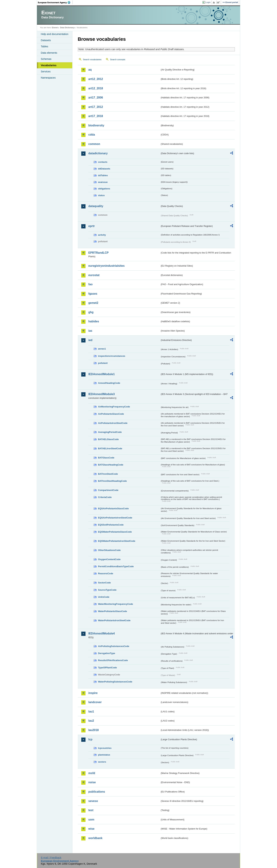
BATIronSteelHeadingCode (112, 481)
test (91, 810)
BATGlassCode (106, 458)
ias (90, 331)
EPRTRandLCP (98, 253)
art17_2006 (96, 98)
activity (102, 235)
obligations (104, 189)
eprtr (92, 226)
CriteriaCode (105, 497)
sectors (102, 762)
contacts (103, 162)
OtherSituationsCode (109, 550)
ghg (91, 312)
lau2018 (94, 730)
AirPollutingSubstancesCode (114, 646)
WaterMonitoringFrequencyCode (116, 604)
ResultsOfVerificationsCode (113, 660)
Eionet (55, 28)
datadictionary (98, 153)
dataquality (96, 206)
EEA (55, 2)
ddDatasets (104, 169)
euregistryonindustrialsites (106, 266)
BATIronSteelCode (108, 474)
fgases (93, 294)
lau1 (91, 712)
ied (90, 340)
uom (91, 820)
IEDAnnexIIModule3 (101, 394)
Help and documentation (55, 34)
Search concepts (118, 59)
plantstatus (104, 755)
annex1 (102, 349)
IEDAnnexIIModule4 (101, 633)
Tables (45, 46)
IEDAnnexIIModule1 (101, 374)
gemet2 (93, 303)
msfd (92, 773)
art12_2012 (96, 79)
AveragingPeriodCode (110, 432)
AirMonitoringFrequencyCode (114, 407)
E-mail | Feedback (51, 858)
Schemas (46, 59)
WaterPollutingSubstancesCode (115, 682)
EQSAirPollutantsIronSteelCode (115, 518)
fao (90, 284)
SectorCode (104, 583)
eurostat (94, 275)
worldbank (95, 838)
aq (90, 70)
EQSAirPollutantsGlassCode (113, 508)
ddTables (103, 175)
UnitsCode (104, 597)
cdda (92, 135)
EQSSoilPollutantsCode (111, 525)
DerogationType (107, 653)
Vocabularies (49, 65)
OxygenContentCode (109, 559)
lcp (90, 739)
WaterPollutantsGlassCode (113, 611)
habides (94, 321)
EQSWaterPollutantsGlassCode (115, 532)
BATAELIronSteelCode (110, 448)
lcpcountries (105, 748)
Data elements (49, 53)
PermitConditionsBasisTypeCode (116, 566)
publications (97, 792)
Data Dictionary (67, 28)
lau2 (91, 721)
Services (46, 71)
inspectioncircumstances (112, 356)
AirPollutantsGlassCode (111, 414)
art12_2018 (96, 88)
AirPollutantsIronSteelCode (113, 423)
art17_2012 (96, 107)
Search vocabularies (92, 59)
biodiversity (96, 125)
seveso (93, 801)
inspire (93, 693)
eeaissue (103, 182)
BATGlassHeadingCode (111, 465)
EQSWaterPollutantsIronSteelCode (117, 541)
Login (208, 2)
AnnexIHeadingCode (109, 383)
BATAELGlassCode (108, 439)
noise (92, 782)
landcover (95, 702)
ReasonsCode (106, 573)
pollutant (103, 363)
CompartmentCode (108, 490)
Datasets (46, 40)
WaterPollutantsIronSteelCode (114, 620)
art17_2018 (96, 116)
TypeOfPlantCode (107, 668)
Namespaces (48, 78)
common (94, 144)
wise (91, 829)
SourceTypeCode (107, 590)
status (101, 195)
